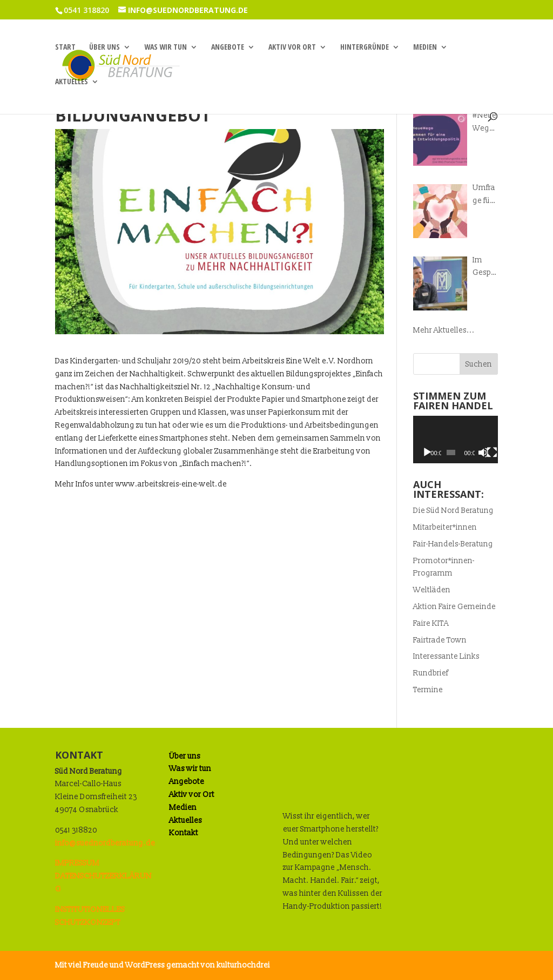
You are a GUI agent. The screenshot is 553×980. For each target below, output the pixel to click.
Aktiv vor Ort (292, 48)
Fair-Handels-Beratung (453, 544)
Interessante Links (446, 656)
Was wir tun (166, 48)
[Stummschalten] (483, 452)
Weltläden (432, 590)
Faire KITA (431, 623)
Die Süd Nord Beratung (453, 511)
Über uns (104, 48)
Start (65, 48)
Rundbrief (431, 673)
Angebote (228, 48)
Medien (425, 48)
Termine (428, 690)
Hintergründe (365, 48)
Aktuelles (72, 82)
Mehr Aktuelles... (444, 330)
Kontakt (184, 833)
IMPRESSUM (77, 863)
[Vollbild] (492, 452)
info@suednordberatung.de (105, 843)
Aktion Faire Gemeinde (454, 607)
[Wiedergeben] (427, 452)
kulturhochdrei (243, 965)
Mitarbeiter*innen (445, 527)
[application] (455, 440)
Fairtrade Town (440, 640)
